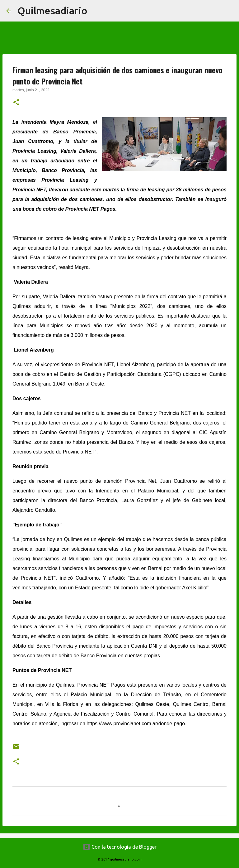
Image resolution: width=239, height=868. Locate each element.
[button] (16, 103)
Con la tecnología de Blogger (120, 847)
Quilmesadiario (52, 11)
